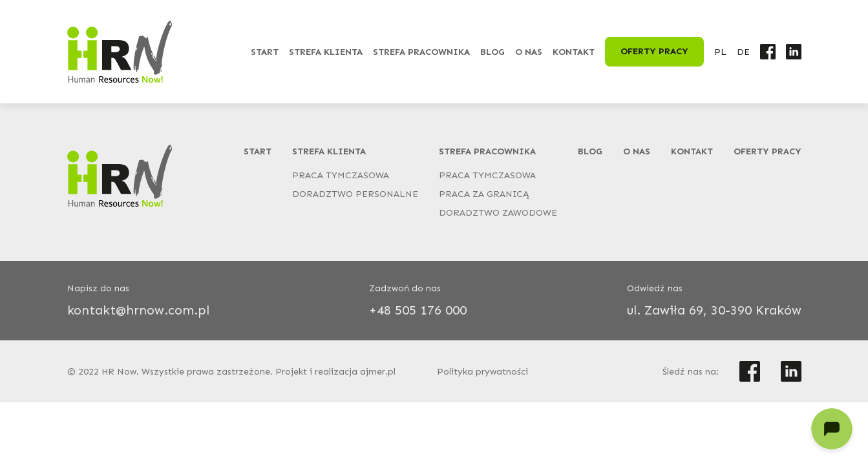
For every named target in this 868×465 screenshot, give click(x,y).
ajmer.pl (378, 372)
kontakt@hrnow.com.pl (138, 310)
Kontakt (574, 52)
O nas (529, 52)
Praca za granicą (484, 194)
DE (743, 52)
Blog (492, 52)
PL (720, 52)
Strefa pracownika (421, 52)
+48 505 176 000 (418, 310)
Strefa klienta (326, 52)
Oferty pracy (654, 51)
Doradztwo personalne (355, 194)
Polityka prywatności (482, 372)
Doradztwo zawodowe (498, 213)
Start (265, 52)
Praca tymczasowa (341, 175)
